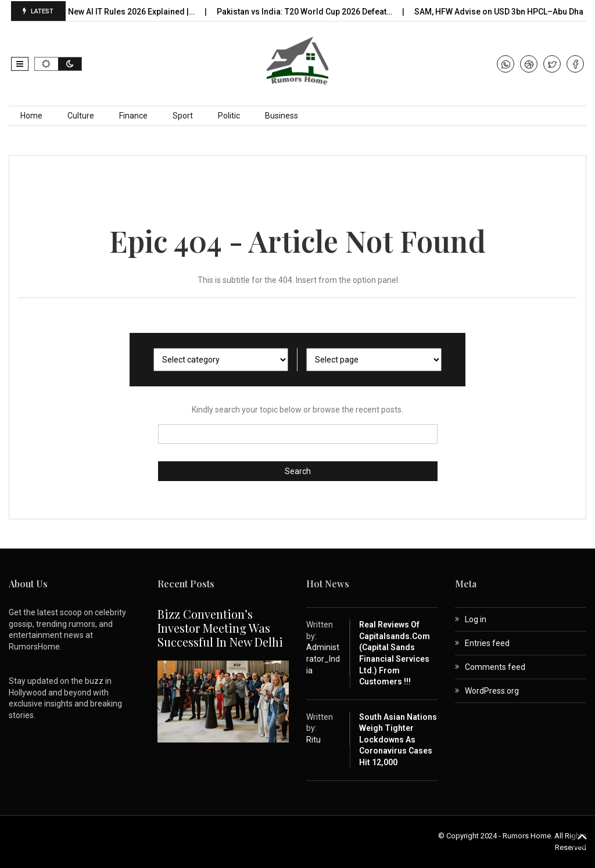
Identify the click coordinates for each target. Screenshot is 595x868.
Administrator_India (323, 659)
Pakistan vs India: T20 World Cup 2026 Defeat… (309, 12)
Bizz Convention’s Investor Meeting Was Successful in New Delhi (220, 628)
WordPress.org (492, 691)
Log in (476, 619)
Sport (183, 116)
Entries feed (487, 643)
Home (31, 116)
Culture (81, 116)
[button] (20, 64)
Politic (229, 116)
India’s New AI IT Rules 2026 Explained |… (123, 12)
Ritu (313, 740)
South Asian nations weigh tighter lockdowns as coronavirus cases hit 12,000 (398, 740)
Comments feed (495, 667)
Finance (133, 116)
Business (282, 116)
